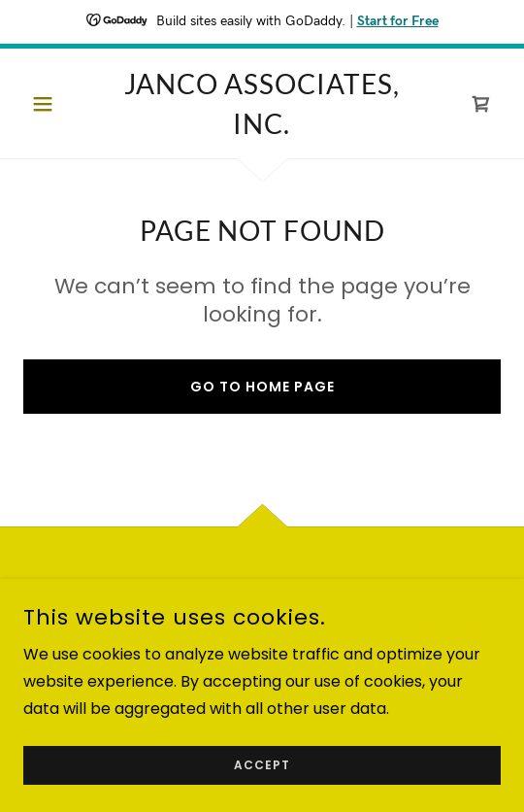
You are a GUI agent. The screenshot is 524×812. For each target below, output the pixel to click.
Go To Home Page (262, 387)
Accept (262, 765)
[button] (59, 104)
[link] (262, 103)
